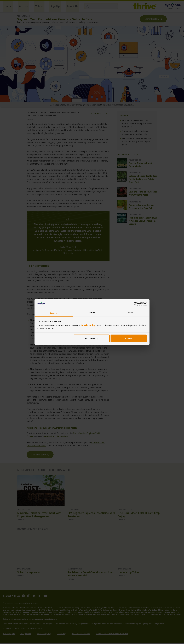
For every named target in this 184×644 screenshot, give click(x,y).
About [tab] (130, 312)
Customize (92, 338)
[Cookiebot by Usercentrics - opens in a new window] (136, 304)
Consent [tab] (54, 313)
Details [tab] (92, 312)
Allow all (129, 338)
